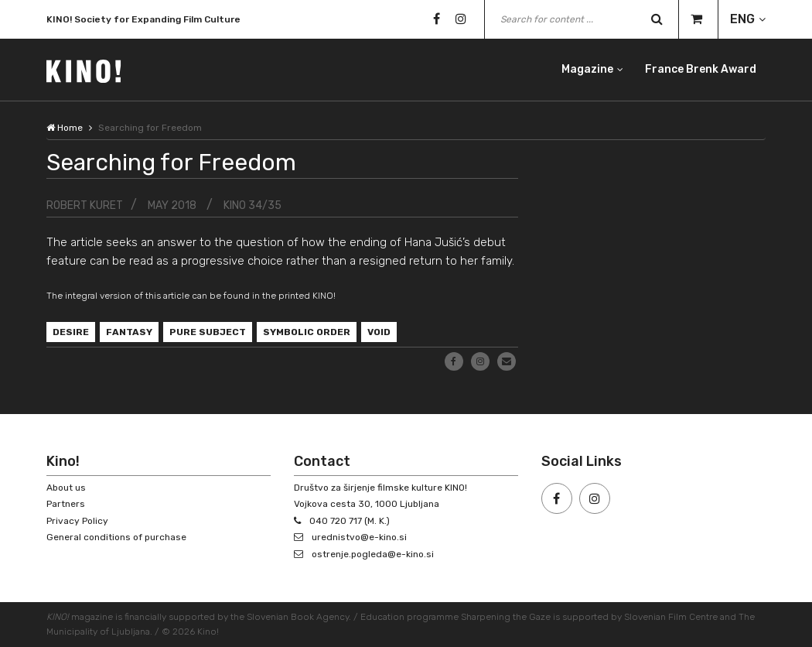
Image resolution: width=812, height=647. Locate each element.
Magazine (587, 69)
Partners (66, 504)
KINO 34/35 (252, 205)
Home (65, 128)
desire (71, 332)
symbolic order (307, 332)
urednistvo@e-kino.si (359, 537)
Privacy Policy (77, 521)
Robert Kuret (85, 205)
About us (66, 488)
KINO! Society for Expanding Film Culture (143, 22)
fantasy (129, 332)
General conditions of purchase (116, 537)
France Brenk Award (701, 69)
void (379, 332)
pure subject (208, 332)
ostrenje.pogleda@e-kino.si (373, 554)
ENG (742, 19)
